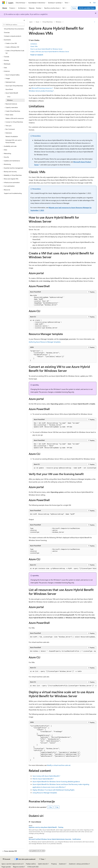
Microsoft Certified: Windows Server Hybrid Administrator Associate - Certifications (55, 839)
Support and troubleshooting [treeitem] (13, 193)
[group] (64, 468)
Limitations (34, 44)
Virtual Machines (48, 22)
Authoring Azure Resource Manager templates (45, 342)
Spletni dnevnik (43, 864)
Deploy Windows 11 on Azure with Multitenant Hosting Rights (53, 790)
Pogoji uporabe (6, 867)
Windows (59, 22)
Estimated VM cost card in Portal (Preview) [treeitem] (14, 141)
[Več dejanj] (95, 22)
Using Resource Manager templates (45, 793)
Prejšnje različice (31, 864)
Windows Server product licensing (41, 91)
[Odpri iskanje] (90, 3)
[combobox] (14, 25)
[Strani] (24, 20)
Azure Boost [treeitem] (9, 89)
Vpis (94, 3)
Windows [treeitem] (10, 100)
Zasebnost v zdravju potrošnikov (79, 864)
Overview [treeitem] (7, 32)
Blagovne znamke (18, 867)
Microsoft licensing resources (42, 88)
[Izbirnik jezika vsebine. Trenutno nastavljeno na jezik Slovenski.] (6, 859)
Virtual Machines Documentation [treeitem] (14, 29)
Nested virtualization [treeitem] (12, 136)
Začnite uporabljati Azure (87, 8)
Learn (31, 22)
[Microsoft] (4, 3)
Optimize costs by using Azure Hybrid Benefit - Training (46, 827)
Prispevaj (54, 864)
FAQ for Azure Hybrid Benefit (42, 779)
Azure (37, 22)
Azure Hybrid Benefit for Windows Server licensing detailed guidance (56, 781)
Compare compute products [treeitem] (13, 36)
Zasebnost (62, 864)
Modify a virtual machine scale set (59, 765)
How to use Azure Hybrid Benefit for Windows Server (46, 49)
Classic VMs (34, 46)
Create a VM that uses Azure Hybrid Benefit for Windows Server (50, 52)
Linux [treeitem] (9, 97)
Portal (74, 8)
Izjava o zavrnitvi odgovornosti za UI (13, 864)
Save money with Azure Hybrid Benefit (46, 776)
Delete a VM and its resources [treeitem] (15, 118)
